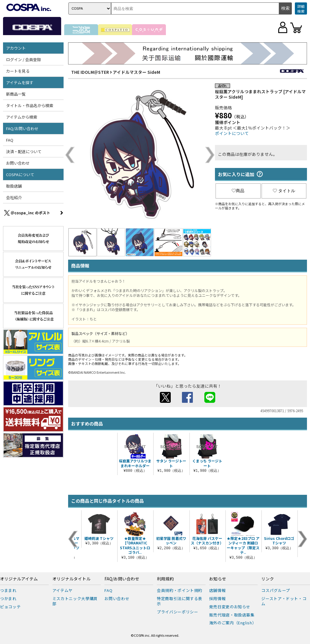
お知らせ (218, 579)
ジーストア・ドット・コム (284, 601)
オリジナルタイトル (71, 579)
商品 (238, 191)
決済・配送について (24, 151)
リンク (268, 579)
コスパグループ (276, 590)
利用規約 (165, 579)
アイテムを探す (20, 82)
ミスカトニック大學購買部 (75, 601)
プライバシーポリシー (178, 612)
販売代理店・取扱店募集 (232, 615)
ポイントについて (232, 133)
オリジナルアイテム (19, 579)
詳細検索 (301, 9)
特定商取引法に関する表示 (180, 601)
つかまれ (8, 598)
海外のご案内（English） (233, 623)
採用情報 (218, 598)
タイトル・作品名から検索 (30, 105)
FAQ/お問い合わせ (22, 128)
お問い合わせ (18, 163)
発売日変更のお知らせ (230, 607)
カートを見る (18, 71)
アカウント (16, 48)
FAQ (10, 140)
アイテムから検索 (22, 117)
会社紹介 (14, 197)
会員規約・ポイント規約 (180, 590)
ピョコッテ (10, 607)
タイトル (284, 191)
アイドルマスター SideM (137, 72)
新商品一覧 (16, 94)
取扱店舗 (14, 186)
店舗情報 (218, 590)
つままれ (8, 590)
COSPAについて (20, 174)
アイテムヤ (63, 590)
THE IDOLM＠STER (90, 72)
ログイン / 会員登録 (23, 59)
